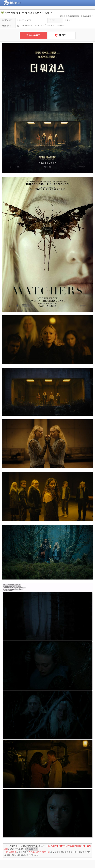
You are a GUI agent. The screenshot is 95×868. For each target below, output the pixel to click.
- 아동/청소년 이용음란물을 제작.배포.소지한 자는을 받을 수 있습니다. (47, 848)
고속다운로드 (33, 35)
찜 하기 (62, 35)
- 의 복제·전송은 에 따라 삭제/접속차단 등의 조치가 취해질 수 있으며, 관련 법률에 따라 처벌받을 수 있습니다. (47, 854)
